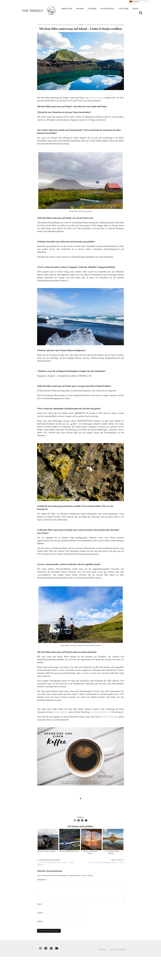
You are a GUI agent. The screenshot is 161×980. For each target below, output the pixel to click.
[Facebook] (82, 819)
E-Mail (40, 911)
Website (40, 920)
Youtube (123, 6)
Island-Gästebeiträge (110, 715)
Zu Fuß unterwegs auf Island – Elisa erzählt (59, 861)
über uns (67, 6)
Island (80, 23)
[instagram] (40, 947)
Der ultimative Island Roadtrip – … (112, 850)
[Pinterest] (79, 819)
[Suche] (141, 10)
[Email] (86, 819)
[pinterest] (51, 947)
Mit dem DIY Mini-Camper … (47, 849)
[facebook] (46, 947)
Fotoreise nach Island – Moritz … (91, 850)
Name (40, 902)
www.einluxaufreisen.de (100, 710)
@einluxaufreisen (96, 96)
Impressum (104, 948)
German (134, 2)
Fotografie (107, 6)
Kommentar (42, 878)
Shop (136, 6)
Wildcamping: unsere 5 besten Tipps (106, 860)
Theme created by (133, 977)
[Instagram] (75, 819)
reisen (80, 6)
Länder (92, 6)
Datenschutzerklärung (118, 948)
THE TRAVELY (29, 977)
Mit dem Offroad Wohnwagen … (69, 850)
